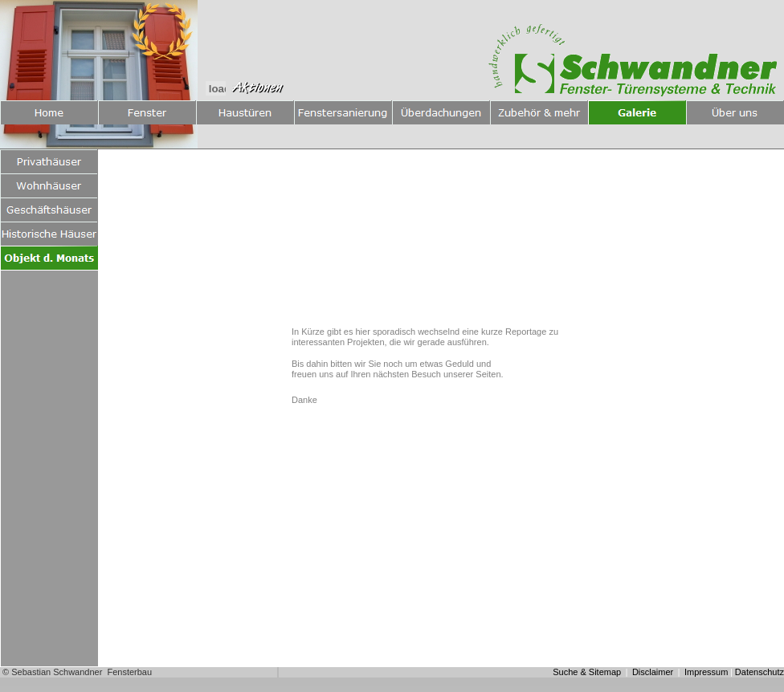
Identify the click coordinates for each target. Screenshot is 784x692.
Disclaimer (653, 672)
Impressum (706, 672)
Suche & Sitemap (587, 672)
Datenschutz (759, 672)
